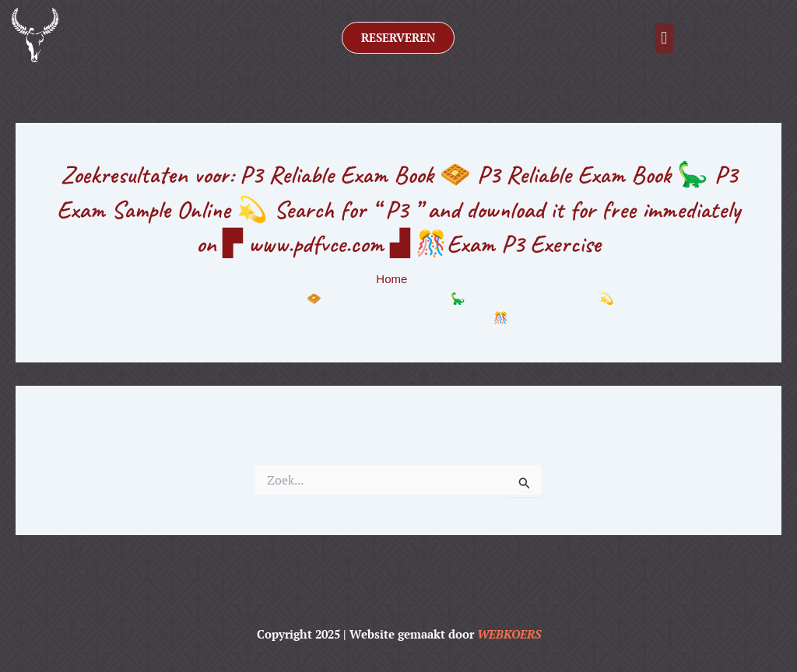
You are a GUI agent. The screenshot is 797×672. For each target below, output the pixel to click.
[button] (664, 38)
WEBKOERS (509, 634)
